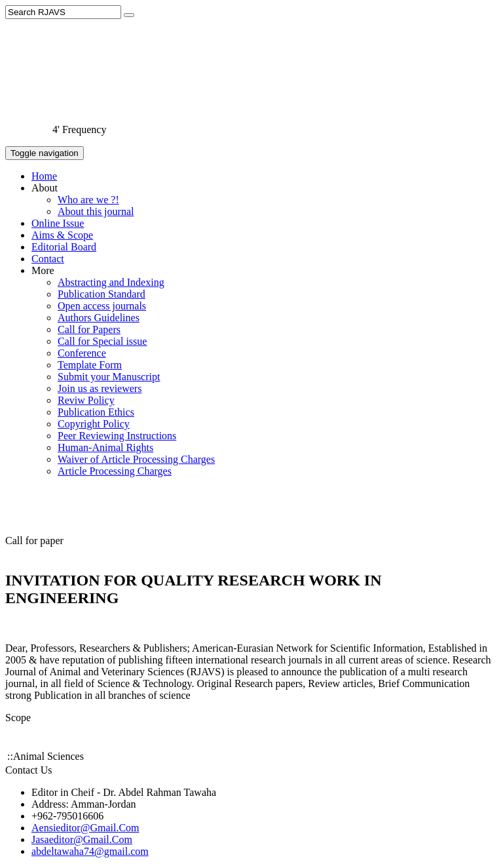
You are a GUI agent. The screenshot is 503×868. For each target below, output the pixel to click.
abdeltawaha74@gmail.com (90, 851)
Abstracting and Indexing (111, 282)
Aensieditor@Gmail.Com (85, 828)
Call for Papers (89, 329)
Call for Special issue (102, 341)
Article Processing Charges (115, 471)
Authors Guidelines (99, 318)
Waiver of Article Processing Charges (136, 459)
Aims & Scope (62, 235)
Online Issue (58, 223)
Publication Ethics (96, 412)
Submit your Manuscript (109, 377)
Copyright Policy (94, 424)
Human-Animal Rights (105, 447)
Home (44, 176)
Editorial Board (64, 247)
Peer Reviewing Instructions (117, 436)
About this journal (96, 211)
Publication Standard (102, 294)
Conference (82, 353)
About (45, 188)
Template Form (90, 365)
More (43, 270)
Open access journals (102, 306)
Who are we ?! (88, 200)
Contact (48, 259)
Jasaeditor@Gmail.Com (82, 839)
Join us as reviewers (100, 388)
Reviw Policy (86, 400)
